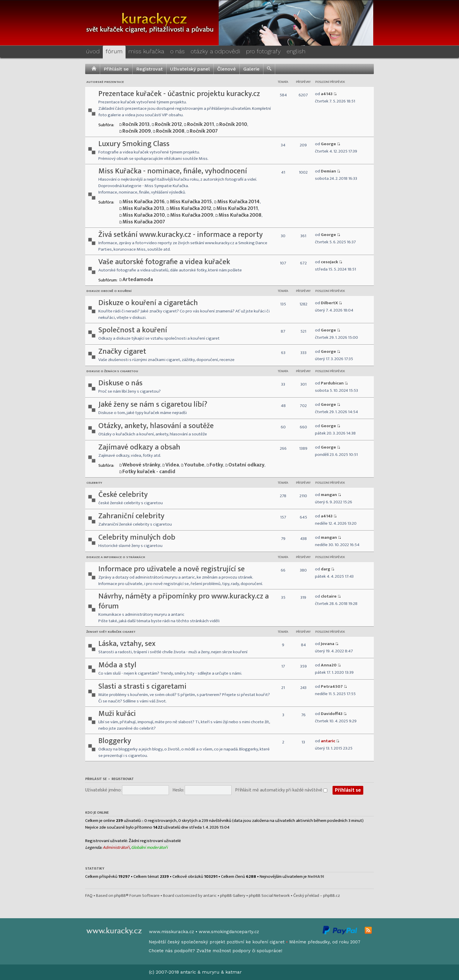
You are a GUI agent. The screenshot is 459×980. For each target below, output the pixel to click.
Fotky (216, 465)
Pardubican (332, 383)
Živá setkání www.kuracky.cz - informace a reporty (181, 235)
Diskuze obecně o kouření (109, 291)
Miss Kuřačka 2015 (191, 202)
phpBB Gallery (233, 896)
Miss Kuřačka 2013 (143, 208)
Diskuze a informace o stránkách (116, 557)
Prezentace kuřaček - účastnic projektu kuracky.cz (179, 94)
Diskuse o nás (120, 383)
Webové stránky (141, 465)
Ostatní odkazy (246, 465)
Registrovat (149, 69)
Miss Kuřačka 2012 (190, 208)
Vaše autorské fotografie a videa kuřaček (164, 262)
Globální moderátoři (149, 848)
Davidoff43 (332, 714)
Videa (172, 465)
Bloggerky (115, 741)
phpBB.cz (332, 896)
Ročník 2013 (136, 124)
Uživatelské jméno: (103, 790)
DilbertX (329, 303)
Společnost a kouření (133, 330)
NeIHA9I (316, 876)
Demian (328, 171)
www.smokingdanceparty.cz (229, 932)
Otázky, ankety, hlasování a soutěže (156, 426)
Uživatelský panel (190, 69)
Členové (227, 69)
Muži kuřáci (117, 714)
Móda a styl (117, 665)
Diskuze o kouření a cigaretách (148, 303)
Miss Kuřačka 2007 (144, 222)
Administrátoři (116, 848)
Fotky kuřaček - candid (149, 472)
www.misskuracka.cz (172, 932)
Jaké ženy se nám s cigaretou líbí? (153, 405)
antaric (328, 741)
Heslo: (178, 790)
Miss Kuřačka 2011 (237, 208)
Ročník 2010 (233, 124)
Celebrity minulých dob (137, 537)
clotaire (329, 596)
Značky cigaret (122, 352)
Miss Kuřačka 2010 (144, 215)
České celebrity (123, 495)
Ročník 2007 (204, 131)
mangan (329, 495)
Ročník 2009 (137, 131)
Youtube (194, 465)
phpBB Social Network (269, 896)
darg (326, 569)
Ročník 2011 (201, 124)
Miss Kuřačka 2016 (143, 202)
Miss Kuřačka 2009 (192, 215)
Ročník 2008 (170, 131)
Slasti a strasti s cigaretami (142, 686)
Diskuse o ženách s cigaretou (112, 371)
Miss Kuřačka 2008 (240, 215)
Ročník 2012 (168, 124)
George (328, 144)
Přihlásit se (116, 69)
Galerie (251, 69)
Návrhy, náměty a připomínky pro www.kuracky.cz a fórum (184, 601)
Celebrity (94, 483)
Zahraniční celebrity (131, 516)
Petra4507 (332, 686)
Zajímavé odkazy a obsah (139, 447)
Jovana (328, 644)
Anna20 (329, 665)
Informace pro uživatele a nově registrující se (172, 569)
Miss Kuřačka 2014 (238, 202)
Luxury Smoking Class (134, 144)
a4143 (327, 94)
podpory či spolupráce (257, 951)
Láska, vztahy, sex (127, 644)
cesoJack (329, 262)
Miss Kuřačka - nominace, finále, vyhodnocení (173, 171)
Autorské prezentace (105, 82)
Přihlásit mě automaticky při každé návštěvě (281, 790)
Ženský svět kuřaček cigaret (111, 632)
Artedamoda (138, 280)
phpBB (120, 896)
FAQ (89, 896)
